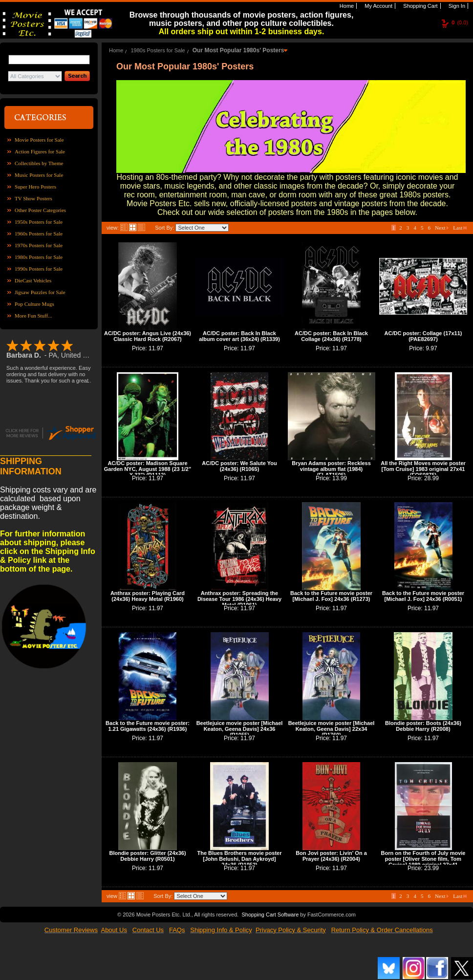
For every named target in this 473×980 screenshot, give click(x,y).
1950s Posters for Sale (39, 222)
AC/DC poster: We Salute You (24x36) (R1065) (239, 466)
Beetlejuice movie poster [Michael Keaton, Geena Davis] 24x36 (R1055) (240, 729)
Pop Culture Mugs (34, 304)
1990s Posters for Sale (39, 269)
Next (442, 228)
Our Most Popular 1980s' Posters (238, 50)
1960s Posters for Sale (39, 234)
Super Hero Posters (35, 187)
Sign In (456, 6)
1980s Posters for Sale (39, 257)
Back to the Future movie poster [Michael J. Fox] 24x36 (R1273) (331, 596)
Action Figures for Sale (40, 151)
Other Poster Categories (40, 210)
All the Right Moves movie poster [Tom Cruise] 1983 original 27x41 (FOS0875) (423, 469)
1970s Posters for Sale (39, 245)
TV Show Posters (33, 198)
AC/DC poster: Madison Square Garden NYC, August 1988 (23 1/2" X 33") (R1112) (148, 469)
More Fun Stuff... (33, 316)
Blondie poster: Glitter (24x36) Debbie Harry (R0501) (147, 856)
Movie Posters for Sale (39, 140)
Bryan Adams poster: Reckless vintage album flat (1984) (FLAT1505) (331, 469)
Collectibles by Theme (39, 163)
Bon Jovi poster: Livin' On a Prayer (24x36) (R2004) (331, 856)
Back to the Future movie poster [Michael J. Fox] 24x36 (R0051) (423, 596)
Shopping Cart (419, 6)
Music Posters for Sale (39, 175)
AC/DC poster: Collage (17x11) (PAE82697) (423, 336)
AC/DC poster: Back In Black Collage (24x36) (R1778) (331, 336)
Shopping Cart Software (270, 915)
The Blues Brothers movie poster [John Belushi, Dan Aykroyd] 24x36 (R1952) (240, 859)
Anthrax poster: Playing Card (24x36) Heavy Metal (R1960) (148, 596)
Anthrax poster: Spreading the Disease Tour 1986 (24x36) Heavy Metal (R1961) (239, 599)
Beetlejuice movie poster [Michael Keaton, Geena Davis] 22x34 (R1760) (332, 729)
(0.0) (460, 22)
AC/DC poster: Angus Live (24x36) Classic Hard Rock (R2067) (148, 336)
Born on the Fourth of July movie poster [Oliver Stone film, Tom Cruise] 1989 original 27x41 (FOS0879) (423, 862)
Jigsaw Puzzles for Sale (40, 292)
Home (346, 6)
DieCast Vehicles (33, 280)
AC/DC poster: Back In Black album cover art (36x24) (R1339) (239, 336)
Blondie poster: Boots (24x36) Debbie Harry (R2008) (423, 726)
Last (460, 228)
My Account (378, 6)
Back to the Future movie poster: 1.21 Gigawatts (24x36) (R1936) (148, 726)
